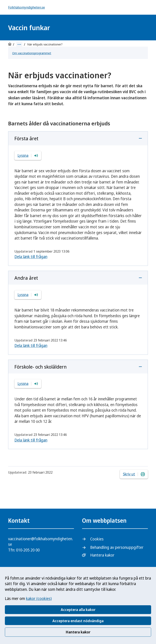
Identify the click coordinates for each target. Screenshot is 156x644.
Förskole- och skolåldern (41, 367)
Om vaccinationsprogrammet (32, 53)
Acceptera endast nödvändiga (78, 621)
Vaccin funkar (29, 28)
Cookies (97, 539)
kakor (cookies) (39, 599)
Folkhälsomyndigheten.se (27, 7)
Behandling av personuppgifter (117, 547)
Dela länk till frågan (31, 257)
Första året (26, 138)
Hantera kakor (78, 632)
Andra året (26, 278)
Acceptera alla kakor (78, 610)
